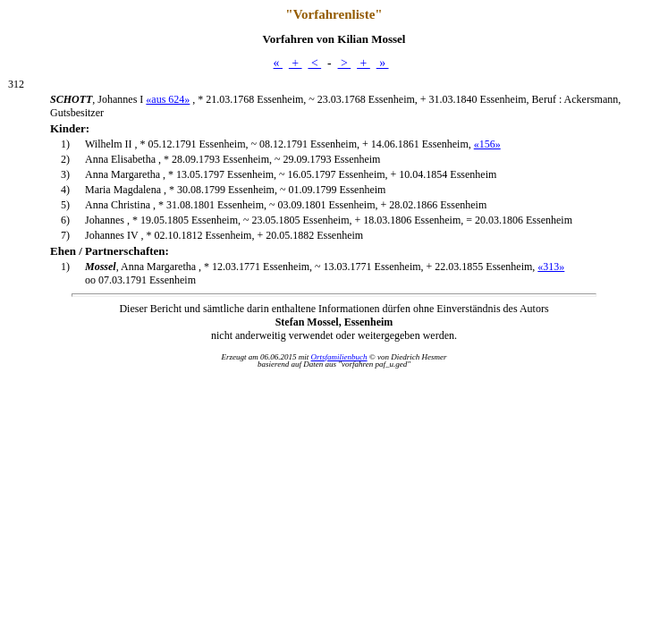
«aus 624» (168, 99)
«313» (551, 267)
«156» (487, 144)
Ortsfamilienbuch (339, 357)
